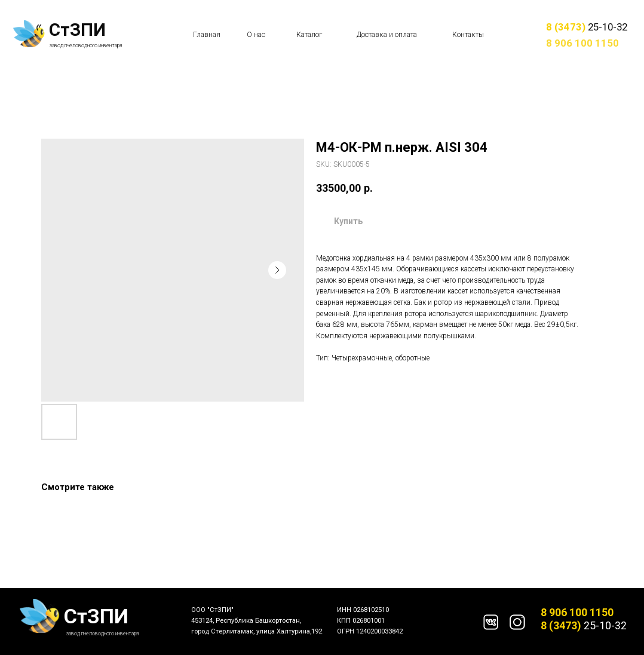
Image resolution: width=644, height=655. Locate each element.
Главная (207, 35)
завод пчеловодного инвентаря (86, 45)
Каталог (309, 35)
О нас (256, 35)
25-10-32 (587, 27)
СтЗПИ (77, 30)
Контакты (468, 35)
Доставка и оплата (387, 35)
